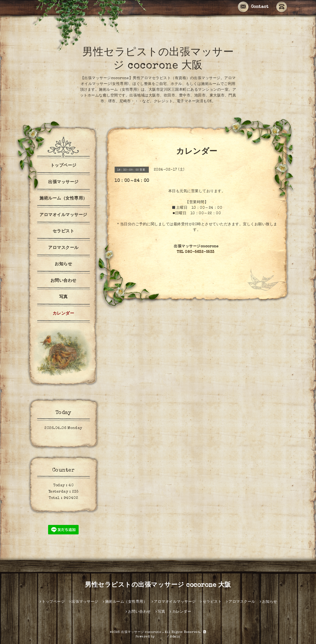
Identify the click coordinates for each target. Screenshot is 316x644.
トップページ (63, 166)
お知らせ (63, 264)
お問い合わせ (63, 281)
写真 (63, 297)
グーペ (161, 637)
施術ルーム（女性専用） (63, 199)
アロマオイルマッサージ (63, 215)
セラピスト (63, 232)
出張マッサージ (63, 182)
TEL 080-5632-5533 (196, 252)
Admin (175, 637)
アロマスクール (63, 248)
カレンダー (63, 314)
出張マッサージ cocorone (142, 632)
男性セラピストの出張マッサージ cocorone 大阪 (158, 585)
